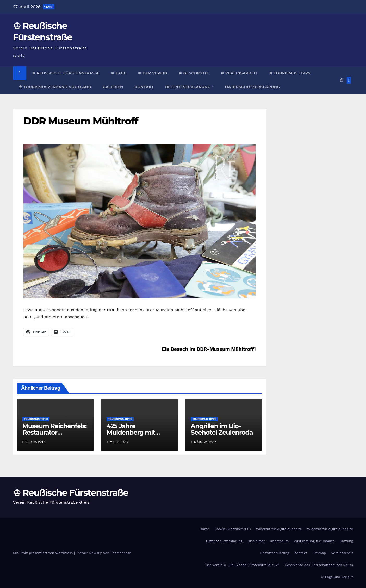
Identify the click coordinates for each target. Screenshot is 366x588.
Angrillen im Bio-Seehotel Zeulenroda (222, 429)
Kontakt (144, 87)
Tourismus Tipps (36, 419)
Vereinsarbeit (342, 553)
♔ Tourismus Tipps (290, 73)
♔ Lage (119, 73)
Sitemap (319, 553)
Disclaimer (256, 541)
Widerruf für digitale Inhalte (279, 529)
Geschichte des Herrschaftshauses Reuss (319, 565)
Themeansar (121, 553)
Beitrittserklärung (188, 87)
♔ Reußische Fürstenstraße (66, 73)
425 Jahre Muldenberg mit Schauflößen (131, 432)
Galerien (113, 87)
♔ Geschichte (194, 73)
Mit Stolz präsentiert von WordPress (44, 553)
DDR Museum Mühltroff (81, 121)
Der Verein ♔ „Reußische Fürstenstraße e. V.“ (243, 565)
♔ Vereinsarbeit (239, 73)
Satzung (346, 541)
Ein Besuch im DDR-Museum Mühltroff (209, 349)
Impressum (279, 541)
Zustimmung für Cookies (314, 541)
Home (204, 529)
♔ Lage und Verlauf (337, 577)
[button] (341, 80)
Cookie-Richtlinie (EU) (232, 529)
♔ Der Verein (153, 73)
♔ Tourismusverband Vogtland (55, 87)
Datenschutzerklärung (252, 87)
